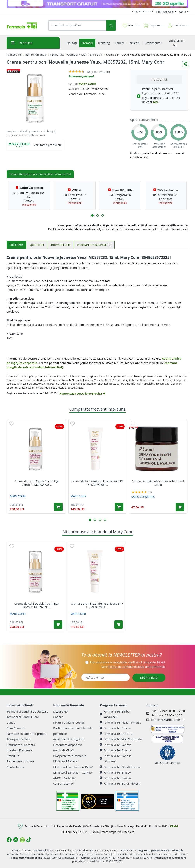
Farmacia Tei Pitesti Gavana (120, 767)
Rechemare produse (20, 761)
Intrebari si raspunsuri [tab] (94, 245)
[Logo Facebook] (9, 840)
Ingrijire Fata (57, 55)
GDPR (183, 12)
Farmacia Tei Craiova (116, 778)
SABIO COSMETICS (143, 497)
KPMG (174, 826)
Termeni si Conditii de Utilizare (27, 711)
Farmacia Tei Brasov (115, 772)
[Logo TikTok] (29, 840)
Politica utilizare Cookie (69, 723)
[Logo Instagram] (22, 840)
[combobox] (77, 25)
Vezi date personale (133, 667)
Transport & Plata (18, 739)
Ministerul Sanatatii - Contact (73, 772)
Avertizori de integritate (69, 739)
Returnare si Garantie (21, 745)
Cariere (58, 717)
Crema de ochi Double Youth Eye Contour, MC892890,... (37, 483)
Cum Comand (16, 728)
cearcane (171, 363)
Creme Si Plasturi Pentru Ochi (84, 55)
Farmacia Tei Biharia (115, 750)
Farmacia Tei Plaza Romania (121, 723)
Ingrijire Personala (35, 55)
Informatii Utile (165, 12)
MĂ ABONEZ (149, 678)
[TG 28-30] (97, 4)
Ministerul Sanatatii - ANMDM (73, 767)
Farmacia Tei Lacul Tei (117, 734)
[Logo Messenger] (16, 840)
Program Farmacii (142, 11)
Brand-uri (13, 756)
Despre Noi (61, 711)
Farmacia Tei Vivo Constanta (121, 739)
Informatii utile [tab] (61, 245)
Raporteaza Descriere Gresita (82, 393)
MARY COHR (87, 84)
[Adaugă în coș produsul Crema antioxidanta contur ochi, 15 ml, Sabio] (180, 507)
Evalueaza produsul (81, 76)
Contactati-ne (16, 767)
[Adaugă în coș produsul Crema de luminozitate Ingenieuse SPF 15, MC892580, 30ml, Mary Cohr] (119, 507)
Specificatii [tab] (37, 245)
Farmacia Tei (14, 55)
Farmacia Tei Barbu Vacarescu (115, 714)
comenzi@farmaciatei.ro (168, 720)
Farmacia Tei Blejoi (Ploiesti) (121, 783)
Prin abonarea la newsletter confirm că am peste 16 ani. (128, 662)
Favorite (131, 26)
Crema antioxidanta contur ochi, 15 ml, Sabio (158, 483)
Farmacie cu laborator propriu (27, 734)
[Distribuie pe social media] (185, 64)
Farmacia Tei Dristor (115, 728)
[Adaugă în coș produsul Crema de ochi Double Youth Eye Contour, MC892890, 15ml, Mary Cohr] (58, 507)
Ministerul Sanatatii (66, 761)
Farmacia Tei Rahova (116, 745)
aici (156, 102)
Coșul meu (154, 25)
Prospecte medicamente (70, 756)
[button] (92, 215)
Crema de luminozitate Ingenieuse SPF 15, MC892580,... (97, 483)
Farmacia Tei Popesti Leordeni (116, 759)
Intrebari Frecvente (20, 750)
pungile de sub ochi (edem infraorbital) (35, 367)
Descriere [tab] (16, 245)
